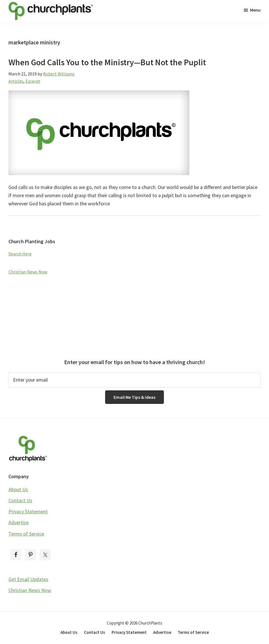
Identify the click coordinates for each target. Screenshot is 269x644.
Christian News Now (28, 272)
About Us (18, 489)
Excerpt (33, 81)
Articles (16, 81)
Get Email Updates (28, 579)
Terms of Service (26, 534)
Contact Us (20, 500)
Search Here (20, 254)
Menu (255, 10)
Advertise (19, 522)
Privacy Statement (28, 511)
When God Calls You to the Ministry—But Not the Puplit (107, 62)
